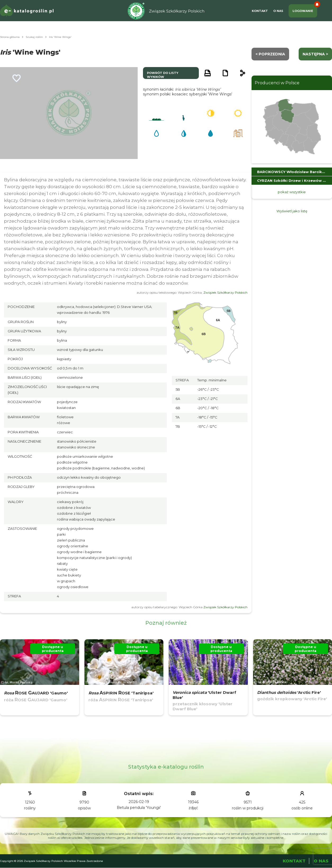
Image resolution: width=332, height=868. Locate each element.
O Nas (278, 11)
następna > (315, 54)
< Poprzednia (270, 54)
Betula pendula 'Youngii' (139, 808)
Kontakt (260, 11)
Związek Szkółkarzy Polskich (225, 292)
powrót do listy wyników (163, 75)
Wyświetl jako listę (292, 211)
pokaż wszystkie (292, 192)
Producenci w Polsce (277, 83)
